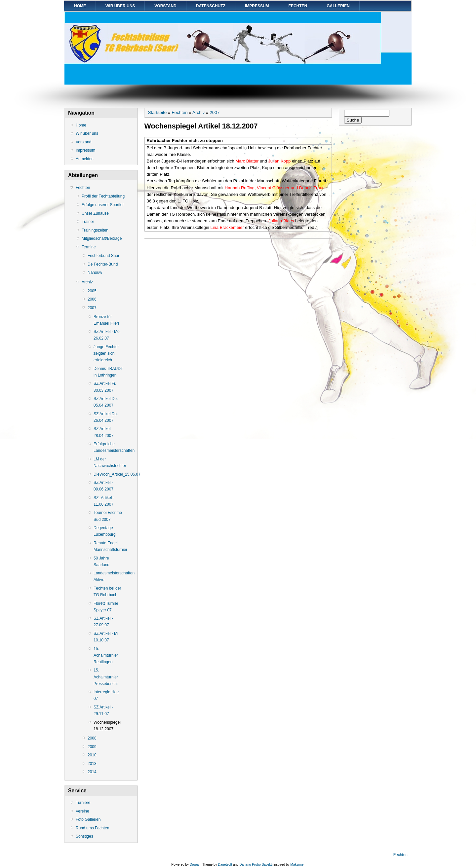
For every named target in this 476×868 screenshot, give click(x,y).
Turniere (83, 803)
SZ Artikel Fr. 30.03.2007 (105, 387)
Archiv (87, 282)
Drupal (195, 865)
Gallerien (338, 6)
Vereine (82, 811)
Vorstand (165, 6)
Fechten (298, 6)
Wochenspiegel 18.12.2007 (107, 726)
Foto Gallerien (88, 819)
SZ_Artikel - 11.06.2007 (104, 501)
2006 (92, 299)
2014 (92, 772)
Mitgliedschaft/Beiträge (102, 238)
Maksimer (297, 865)
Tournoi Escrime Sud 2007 (108, 516)
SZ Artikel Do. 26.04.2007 (106, 417)
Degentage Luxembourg (105, 531)
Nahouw (95, 272)
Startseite (158, 112)
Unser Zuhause (95, 213)
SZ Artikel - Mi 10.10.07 (106, 637)
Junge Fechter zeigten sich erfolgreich (106, 353)
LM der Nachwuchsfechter (109, 462)
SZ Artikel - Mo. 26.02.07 (107, 335)
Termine (89, 247)
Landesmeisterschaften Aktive (109, 576)
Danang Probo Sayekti (256, 865)
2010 (92, 755)
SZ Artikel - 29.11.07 (103, 710)
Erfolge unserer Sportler (103, 205)
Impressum (257, 6)
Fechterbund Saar (103, 256)
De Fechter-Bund (103, 264)
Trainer (88, 222)
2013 (92, 764)
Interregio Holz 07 (106, 695)
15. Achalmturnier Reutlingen (106, 655)
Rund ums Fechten (92, 828)
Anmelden (85, 159)
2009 (92, 747)
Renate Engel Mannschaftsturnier (109, 546)
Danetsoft (225, 865)
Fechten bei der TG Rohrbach (107, 592)
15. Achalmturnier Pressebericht (106, 677)
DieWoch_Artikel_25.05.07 (109, 474)
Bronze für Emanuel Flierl (106, 320)
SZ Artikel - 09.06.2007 (103, 486)
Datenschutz (211, 6)
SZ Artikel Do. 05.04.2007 (106, 402)
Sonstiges (84, 836)
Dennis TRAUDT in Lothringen (108, 372)
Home (80, 6)
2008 (92, 738)
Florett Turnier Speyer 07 (106, 607)
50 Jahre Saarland (101, 561)
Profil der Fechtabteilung (103, 196)
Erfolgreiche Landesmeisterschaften (109, 447)
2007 (92, 308)
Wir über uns (120, 6)
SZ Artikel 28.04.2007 (103, 432)
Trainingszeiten (95, 230)
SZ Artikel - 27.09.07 (103, 622)
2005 (92, 291)
